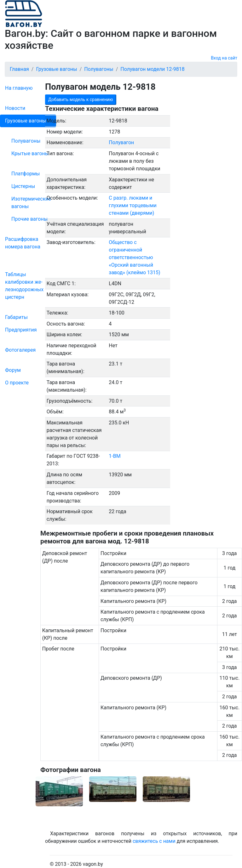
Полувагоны (26, 141)
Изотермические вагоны (31, 203)
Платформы (26, 174)
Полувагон (121, 142)
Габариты (16, 317)
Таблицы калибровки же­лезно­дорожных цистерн (24, 286)
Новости (15, 108)
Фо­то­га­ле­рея (20, 350)
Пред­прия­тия (21, 330)
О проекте (17, 383)
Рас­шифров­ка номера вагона (23, 243)
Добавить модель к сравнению (81, 99)
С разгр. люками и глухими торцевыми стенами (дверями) (133, 205)
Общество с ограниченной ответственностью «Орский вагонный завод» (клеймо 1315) (134, 257)
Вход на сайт (224, 58)
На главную (19, 88)
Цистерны (23, 186)
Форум (13, 370)
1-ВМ (115, 456)
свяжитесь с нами (154, 841)
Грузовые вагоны (26, 121)
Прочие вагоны (29, 219)
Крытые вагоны (30, 153)
